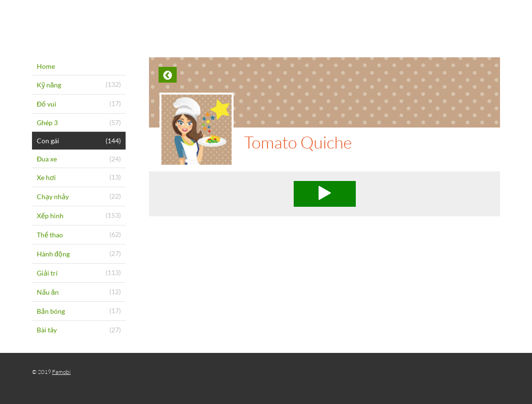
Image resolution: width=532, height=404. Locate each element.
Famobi (61, 372)
